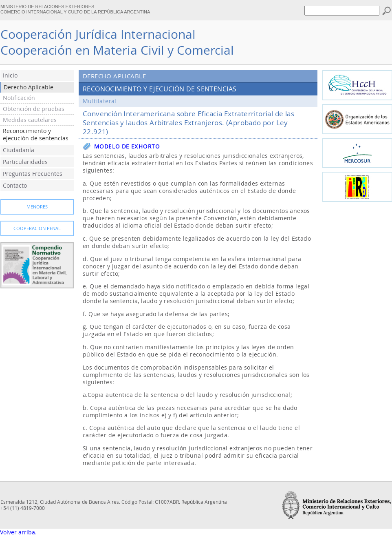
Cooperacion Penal (37, 228)
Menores (37, 207)
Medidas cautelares (30, 120)
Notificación (19, 98)
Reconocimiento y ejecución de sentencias (36, 135)
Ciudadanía (19, 150)
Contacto (15, 186)
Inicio (10, 75)
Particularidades (25, 162)
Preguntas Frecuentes (33, 174)
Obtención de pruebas (34, 109)
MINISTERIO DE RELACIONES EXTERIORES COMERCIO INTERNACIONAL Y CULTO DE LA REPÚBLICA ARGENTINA (75, 9)
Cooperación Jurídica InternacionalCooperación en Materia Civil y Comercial (117, 42)
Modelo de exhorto (127, 146)
